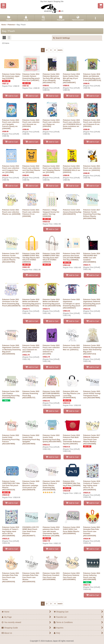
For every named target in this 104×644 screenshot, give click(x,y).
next (60, 50)
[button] (3, 6)
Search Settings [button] (61, 38)
